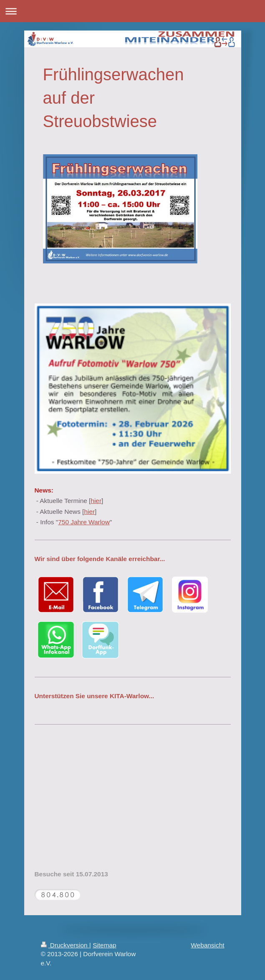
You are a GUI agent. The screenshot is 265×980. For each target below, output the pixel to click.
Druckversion (65, 945)
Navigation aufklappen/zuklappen (132, 11)
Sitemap (104, 945)
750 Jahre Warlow (84, 522)
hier (96, 501)
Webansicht (207, 945)
